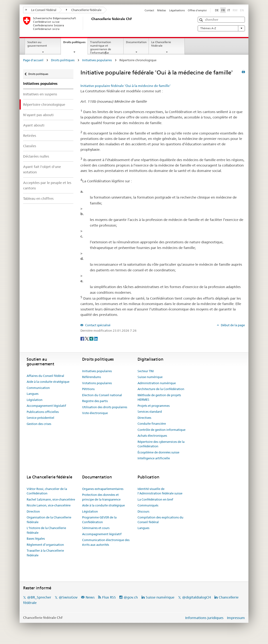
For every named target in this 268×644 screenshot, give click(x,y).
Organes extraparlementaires (103, 489)
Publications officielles (43, 412)
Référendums (92, 377)
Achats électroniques (152, 436)
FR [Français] (223, 10)
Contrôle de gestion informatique (161, 430)
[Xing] (92, 338)
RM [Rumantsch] (235, 10)
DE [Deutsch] (217, 10)
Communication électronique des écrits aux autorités (106, 542)
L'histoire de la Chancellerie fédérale (46, 530)
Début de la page (232, 325)
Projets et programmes (154, 406)
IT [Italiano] (229, 10)
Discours (143, 511)
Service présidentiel (40, 418)
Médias (161, 10)
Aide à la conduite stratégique (48, 382)
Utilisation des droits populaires (105, 407)
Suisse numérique (150, 377)
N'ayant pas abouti (38, 115)
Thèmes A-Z (221, 28)
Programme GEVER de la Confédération (99, 520)
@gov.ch (131, 597)
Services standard (150, 412)
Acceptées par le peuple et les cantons (47, 185)
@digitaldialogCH (197, 597)
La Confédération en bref (155, 499)
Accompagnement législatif (46, 406)
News (90, 597)
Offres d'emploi (197, 10)
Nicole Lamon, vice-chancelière (49, 505)
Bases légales (36, 538)
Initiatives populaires (97, 60)
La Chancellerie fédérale (161, 44)
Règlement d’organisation (45, 545)
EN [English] (242, 10)
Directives (144, 418)
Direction (33, 511)
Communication (38, 388)
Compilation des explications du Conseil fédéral (160, 520)
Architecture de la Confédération (161, 389)
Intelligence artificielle (154, 458)
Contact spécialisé (97, 325)
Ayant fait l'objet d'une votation (42, 169)
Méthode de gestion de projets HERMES (159, 397)
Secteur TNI (146, 371)
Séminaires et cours (96, 528)
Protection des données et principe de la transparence (101, 497)
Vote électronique (95, 413)
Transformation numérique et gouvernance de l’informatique (101, 47)
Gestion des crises (39, 424)
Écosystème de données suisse (158, 452)
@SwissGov (68, 597)
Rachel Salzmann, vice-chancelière (51, 499)
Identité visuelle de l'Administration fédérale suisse (160, 491)
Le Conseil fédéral (41, 10)
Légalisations (177, 10)
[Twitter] (87, 338)
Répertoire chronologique (44, 104)
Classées (30, 146)
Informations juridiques (204, 618)
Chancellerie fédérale (84, 10)
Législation (35, 400)
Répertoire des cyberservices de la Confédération (161, 444)
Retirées (30, 136)
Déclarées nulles (36, 156)
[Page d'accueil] (90, 23)
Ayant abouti (34, 125)
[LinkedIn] (96, 338)
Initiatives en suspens (40, 94)
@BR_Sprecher (39, 597)
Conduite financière (152, 424)
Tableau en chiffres (38, 198)
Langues (33, 394)
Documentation (136, 42)
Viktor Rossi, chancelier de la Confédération (47, 491)
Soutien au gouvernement (37, 44)
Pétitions (88, 389)
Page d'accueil (33, 60)
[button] (202, 20)
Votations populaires (97, 383)
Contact (149, 10)
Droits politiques (75, 44)
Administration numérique (157, 383)
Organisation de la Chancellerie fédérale (49, 520)
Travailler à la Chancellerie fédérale (45, 553)
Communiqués (148, 505)
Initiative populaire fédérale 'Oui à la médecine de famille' (126, 86)
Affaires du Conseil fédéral (45, 376)
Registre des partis (95, 401)
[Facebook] (83, 338)
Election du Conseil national (102, 395)
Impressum (236, 618)
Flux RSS (109, 597)
